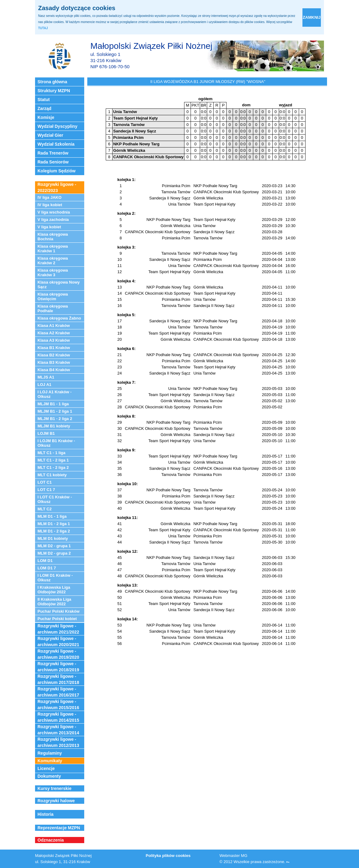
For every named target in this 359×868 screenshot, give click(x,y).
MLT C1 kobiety (52, 475)
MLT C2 (45, 509)
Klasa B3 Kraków (54, 362)
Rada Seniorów (53, 162)
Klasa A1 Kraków (54, 326)
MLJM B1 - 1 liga (53, 404)
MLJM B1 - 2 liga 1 (55, 411)
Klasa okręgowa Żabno (59, 318)
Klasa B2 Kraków (54, 355)
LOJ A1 (44, 385)
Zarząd (44, 108)
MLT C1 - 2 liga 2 (53, 467)
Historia (45, 814)
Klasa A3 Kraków (54, 340)
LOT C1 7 (46, 490)
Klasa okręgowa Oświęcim (53, 297)
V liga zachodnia (53, 220)
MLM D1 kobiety (53, 538)
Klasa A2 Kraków (54, 333)
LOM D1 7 (47, 568)
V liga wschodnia (54, 212)
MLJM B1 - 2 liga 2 (55, 419)
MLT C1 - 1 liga (51, 453)
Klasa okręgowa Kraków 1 (53, 249)
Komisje (46, 117)
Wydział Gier (50, 135)
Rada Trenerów (53, 153)
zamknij (312, 17)
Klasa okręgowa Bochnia (53, 237)
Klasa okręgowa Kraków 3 (53, 273)
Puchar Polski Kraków (59, 611)
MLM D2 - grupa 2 (54, 553)
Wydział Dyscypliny (57, 126)
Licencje (46, 768)
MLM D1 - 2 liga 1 (54, 524)
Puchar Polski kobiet (57, 619)
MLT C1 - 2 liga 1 (53, 460)
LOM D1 (45, 561)
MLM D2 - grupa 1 (54, 546)
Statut (44, 100)
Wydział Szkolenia (56, 144)
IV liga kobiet (50, 205)
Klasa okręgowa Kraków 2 (53, 261)
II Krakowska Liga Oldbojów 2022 (54, 602)
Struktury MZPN (54, 91)
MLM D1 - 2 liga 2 (54, 531)
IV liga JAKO (49, 197)
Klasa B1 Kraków (54, 348)
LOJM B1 (46, 433)
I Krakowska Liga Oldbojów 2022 (54, 590)
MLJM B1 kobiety (54, 426)
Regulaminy (50, 753)
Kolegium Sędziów (57, 171)
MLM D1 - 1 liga (52, 516)
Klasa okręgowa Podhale (53, 308)
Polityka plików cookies (168, 856)
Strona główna (52, 82)
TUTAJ (43, 28)
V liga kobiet (49, 227)
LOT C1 (45, 482)
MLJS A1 (46, 377)
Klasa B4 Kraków (54, 370)
